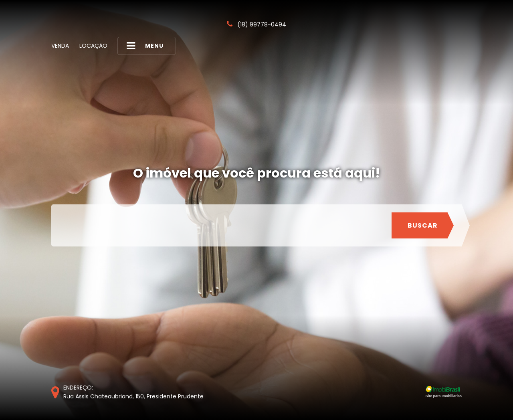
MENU (145, 46)
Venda (60, 46)
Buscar (423, 225)
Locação (93, 46)
